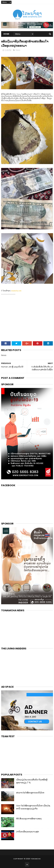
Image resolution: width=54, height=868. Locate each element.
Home (6, 34)
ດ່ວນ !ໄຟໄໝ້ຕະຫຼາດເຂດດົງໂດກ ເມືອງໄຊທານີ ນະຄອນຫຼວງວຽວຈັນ (33, 807)
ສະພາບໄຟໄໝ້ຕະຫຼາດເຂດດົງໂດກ (30, 793)
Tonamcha (36, 859)
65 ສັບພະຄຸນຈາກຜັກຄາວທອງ (29, 819)
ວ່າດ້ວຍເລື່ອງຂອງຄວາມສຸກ (28, 832)
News (18, 50)
